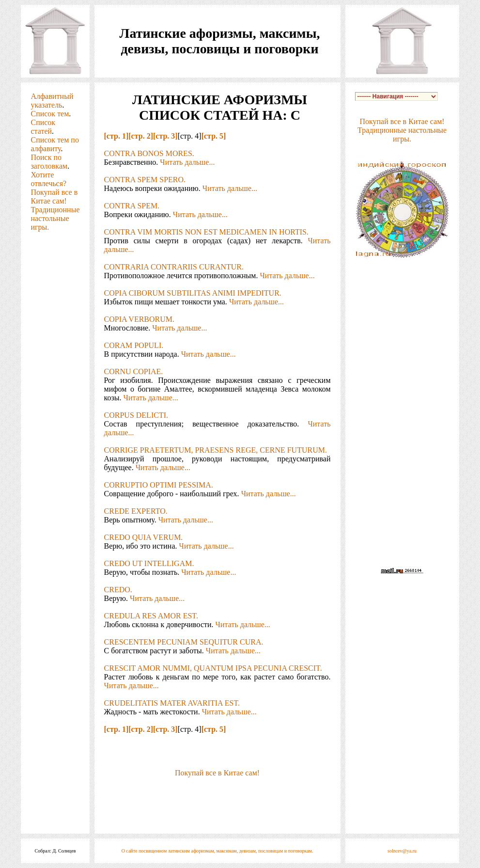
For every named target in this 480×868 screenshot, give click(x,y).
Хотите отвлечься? (48, 179)
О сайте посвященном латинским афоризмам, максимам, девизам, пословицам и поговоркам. (217, 851)
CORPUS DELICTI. (136, 415)
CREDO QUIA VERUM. (144, 537)
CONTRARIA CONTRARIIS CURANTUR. (174, 267)
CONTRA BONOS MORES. (149, 153)
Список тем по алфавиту (54, 144)
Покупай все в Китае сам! (54, 197)
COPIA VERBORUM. (139, 319)
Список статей (43, 127)
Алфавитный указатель (52, 101)
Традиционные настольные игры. (55, 218)
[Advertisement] (217, 792)
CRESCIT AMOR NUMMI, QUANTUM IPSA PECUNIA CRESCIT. (213, 668)
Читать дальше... (187, 162)
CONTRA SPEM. (132, 206)
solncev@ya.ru (402, 851)
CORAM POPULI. (134, 345)
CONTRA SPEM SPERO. (145, 180)
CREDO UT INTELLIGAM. (149, 563)
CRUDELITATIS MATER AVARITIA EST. (172, 703)
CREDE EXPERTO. (136, 511)
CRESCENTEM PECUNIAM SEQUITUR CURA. (184, 642)
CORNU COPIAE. (134, 371)
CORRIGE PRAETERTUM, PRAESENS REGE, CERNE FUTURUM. (216, 450)
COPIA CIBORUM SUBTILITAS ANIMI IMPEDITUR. (193, 293)
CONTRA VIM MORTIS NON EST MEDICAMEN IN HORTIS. (206, 232)
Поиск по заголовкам (49, 162)
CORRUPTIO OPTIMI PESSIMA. (159, 485)
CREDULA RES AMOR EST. (151, 616)
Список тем (50, 114)
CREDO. (118, 590)
